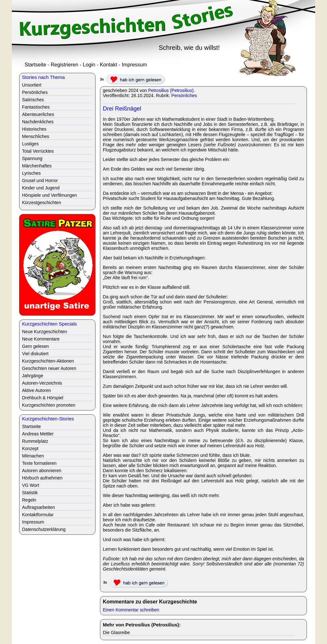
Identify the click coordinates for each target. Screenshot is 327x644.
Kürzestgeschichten (42, 203)
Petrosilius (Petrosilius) (171, 90)
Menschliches (36, 136)
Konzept (30, 448)
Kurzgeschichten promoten (49, 405)
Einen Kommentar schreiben (131, 610)
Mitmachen (33, 456)
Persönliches (184, 96)
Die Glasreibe (116, 632)
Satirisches (33, 100)
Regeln (29, 500)
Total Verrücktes (38, 151)
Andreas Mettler (38, 434)
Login (89, 65)
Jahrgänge (33, 376)
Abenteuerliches (38, 114)
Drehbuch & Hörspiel (43, 398)
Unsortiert (32, 85)
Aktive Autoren (36, 390)
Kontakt (109, 65)
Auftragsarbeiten (38, 507)
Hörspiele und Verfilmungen (49, 195)
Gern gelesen (35, 346)
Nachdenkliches (38, 122)
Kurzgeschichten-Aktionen (48, 361)
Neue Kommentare (41, 339)
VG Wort (30, 485)
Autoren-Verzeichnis (42, 383)
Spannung (32, 158)
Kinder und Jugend (41, 188)
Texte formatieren (39, 463)
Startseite (35, 65)
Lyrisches (31, 173)
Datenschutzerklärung (44, 529)
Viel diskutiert (35, 354)
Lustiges (30, 144)
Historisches (34, 129)
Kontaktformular (38, 515)
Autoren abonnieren (42, 471)
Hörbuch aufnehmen (42, 478)
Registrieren (65, 65)
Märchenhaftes (37, 166)
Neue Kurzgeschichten (45, 332)
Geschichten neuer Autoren (49, 368)
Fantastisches (36, 107)
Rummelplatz (35, 441)
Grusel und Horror (40, 180)
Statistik (30, 493)
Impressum (134, 65)
